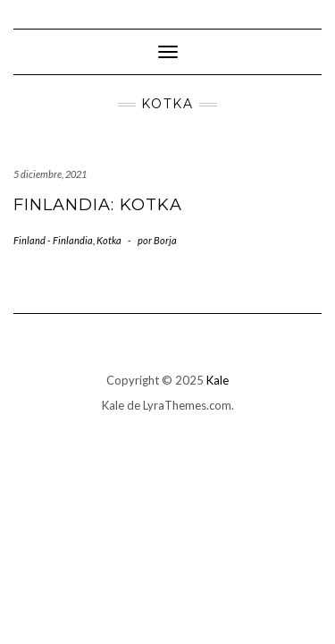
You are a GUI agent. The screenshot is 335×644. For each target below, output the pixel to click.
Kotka (109, 240)
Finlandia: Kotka (98, 205)
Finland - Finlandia (53, 240)
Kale (218, 380)
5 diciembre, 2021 (50, 174)
